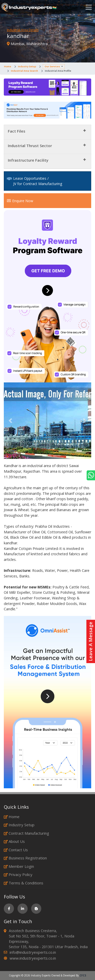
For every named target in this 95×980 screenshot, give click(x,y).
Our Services (52, 66)
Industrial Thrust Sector (30, 146)
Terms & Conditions (24, 883)
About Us (14, 841)
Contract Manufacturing (26, 833)
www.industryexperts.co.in (33, 958)
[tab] (48, 132)
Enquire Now (20, 201)
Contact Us (16, 850)
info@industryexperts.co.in (33, 952)
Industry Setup (27, 66)
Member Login (19, 866)
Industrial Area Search (24, 71)
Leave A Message (90, 641)
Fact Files (17, 131)
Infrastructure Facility (28, 160)
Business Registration (25, 858)
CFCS (83, 975)
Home (8, 66)
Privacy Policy (18, 874)
